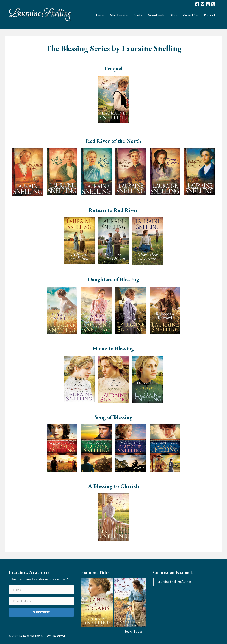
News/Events (156, 15)
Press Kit (210, 15)
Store (174, 15)
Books (138, 15)
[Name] (41, 590)
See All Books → (135, 631)
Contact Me (191, 15)
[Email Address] (41, 601)
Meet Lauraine (119, 15)
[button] (143, 15)
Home (100, 15)
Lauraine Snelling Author (174, 582)
